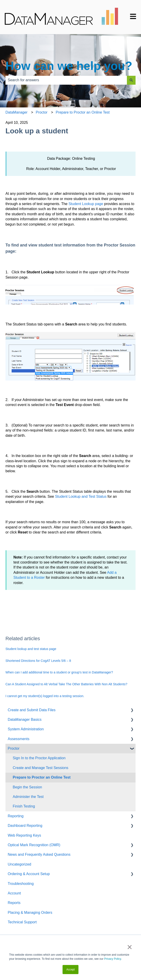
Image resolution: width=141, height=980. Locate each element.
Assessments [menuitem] (19, 739)
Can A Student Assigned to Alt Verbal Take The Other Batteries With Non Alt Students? (66, 684)
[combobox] (66, 80)
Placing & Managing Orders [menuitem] (30, 913)
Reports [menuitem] (14, 903)
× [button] (130, 947)
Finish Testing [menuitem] (24, 806)
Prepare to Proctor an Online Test (83, 112)
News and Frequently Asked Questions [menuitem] (39, 854)
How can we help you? (69, 66)
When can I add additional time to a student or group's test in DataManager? (59, 672)
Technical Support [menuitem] (22, 922)
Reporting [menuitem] (16, 816)
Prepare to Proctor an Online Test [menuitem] (42, 777)
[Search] (131, 80)
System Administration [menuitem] (26, 729)
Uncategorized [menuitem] (19, 864)
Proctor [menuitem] (14, 748)
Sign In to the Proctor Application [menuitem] (39, 758)
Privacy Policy (113, 959)
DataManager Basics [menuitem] (25, 720)
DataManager (16, 112)
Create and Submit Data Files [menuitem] (32, 710)
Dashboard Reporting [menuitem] (25, 826)
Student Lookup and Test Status (81, 496)
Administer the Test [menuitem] (28, 797)
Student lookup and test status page (31, 649)
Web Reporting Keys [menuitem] (24, 835)
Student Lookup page (86, 204)
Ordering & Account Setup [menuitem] (29, 874)
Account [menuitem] (14, 893)
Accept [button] (71, 970)
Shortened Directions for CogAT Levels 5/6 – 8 (38, 661)
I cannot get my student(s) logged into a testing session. (45, 696)
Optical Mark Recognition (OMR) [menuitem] (34, 845)
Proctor (42, 112)
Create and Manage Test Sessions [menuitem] (40, 768)
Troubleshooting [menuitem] (21, 884)
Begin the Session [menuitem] (27, 787)
